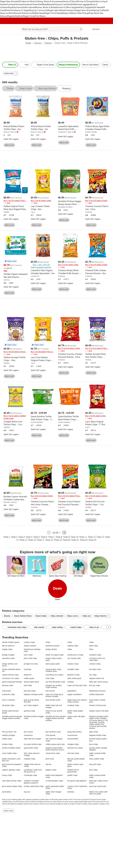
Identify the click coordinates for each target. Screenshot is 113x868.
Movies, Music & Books (46, 7)
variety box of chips (75, 655)
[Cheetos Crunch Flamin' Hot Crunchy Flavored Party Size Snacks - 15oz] (70, 503)
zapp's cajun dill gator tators (76, 717)
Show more (8, 811)
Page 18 (49, 540)
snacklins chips (8, 658)
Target (28, 43)
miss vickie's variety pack (97, 701)
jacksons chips (73, 675)
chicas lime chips (53, 753)
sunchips (28, 669)
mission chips (73, 664)
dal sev (49, 764)
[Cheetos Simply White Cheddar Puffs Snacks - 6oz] (70, 272)
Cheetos (89, 212)
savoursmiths (73, 739)
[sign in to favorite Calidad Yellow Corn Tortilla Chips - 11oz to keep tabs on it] (24, 440)
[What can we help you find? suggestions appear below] (52, 29)
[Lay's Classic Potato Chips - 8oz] (43, 208)
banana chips (8, 685)
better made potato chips (75, 712)
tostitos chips (73, 646)
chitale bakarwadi (96, 694)
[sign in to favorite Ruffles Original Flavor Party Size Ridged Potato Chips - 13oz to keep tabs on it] (24, 225)
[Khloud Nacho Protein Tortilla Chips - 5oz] (43, 128)
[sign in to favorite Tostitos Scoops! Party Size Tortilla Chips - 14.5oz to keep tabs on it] (106, 372)
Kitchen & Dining (84, 1)
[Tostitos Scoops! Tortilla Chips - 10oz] (16, 359)
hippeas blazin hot (97, 678)
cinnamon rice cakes (11, 678)
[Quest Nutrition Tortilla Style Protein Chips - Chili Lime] (43, 418)
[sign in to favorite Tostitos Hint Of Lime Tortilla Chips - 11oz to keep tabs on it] (106, 520)
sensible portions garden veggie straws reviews (12, 717)
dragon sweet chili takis (99, 711)
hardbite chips (73, 669)
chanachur (28, 735)
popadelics (72, 691)
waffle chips (7, 739)
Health (70, 4)
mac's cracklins (9, 700)
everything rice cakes (54, 675)
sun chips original (31, 705)
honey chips (7, 775)
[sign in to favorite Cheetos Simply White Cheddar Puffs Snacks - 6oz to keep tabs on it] (79, 289)
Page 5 (37, 537)
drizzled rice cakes (75, 748)
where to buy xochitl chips (54, 712)
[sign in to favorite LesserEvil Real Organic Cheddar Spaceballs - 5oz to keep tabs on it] (51, 289)
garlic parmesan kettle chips (55, 787)
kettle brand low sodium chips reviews (77, 701)
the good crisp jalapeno (77, 781)
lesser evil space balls (55, 655)
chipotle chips (30, 759)
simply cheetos (30, 646)
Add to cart (9, 145)
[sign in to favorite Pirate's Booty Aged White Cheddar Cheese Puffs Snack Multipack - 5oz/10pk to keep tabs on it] (106, 145)
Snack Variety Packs (23, 616)
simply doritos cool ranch (10, 665)
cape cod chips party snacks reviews (54, 695)
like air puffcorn (8, 646)
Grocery (19, 4)
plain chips (94, 732)
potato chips (72, 775)
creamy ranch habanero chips (77, 787)
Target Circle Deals (53, 13)
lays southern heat (53, 732)
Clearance (71, 10)
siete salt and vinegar (33, 739)
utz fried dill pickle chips (55, 682)
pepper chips (51, 770)
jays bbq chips (30, 691)
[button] (10, 261)
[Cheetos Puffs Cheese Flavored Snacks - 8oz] (97, 272)
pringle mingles (8, 655)
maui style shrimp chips (12, 781)
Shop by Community (38, 10)
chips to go (92, 627)
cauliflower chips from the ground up (33, 771)
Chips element (57, 616)
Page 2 (14, 537)
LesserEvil (62, 132)
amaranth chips (8, 694)
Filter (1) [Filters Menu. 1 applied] (10, 65)
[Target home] (6, 29)
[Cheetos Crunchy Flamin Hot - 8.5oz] (97, 208)
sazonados (7, 792)
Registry (11, 16)
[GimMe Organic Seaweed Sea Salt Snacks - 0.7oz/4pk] (16, 276)
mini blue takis (73, 753)
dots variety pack (74, 678)
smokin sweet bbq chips (34, 786)
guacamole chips (31, 748)
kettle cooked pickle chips (97, 776)
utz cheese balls (74, 658)
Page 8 (59, 537)
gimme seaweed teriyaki (12, 682)
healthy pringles (9, 735)
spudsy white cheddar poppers (98, 749)
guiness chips (29, 711)
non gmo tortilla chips (33, 744)
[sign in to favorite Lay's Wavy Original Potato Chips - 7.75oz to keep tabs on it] (106, 440)
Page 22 (84, 540)
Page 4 (29, 537)
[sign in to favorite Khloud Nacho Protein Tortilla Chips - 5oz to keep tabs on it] (51, 145)
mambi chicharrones (98, 705)
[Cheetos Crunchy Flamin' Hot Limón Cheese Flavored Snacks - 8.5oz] (43, 503)
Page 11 (83, 537)
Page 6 (44, 537)
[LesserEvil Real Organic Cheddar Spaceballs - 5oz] (43, 272)
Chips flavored (101, 616)
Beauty (50, 4)
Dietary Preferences (68, 65)
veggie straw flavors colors (32, 765)
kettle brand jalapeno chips (54, 776)
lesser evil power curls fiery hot (11, 760)
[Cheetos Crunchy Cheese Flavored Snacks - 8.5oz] (70, 356)
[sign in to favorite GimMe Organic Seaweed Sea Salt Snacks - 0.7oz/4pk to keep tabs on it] (24, 293)
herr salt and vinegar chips (54, 740)
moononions (72, 735)
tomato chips (7, 744)
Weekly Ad (66, 13)
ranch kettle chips (9, 753)
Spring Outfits (99, 10)
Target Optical (54, 10)
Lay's (33, 212)
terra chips (94, 744)
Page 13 (100, 537)
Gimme (7, 280)
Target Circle (29, 16)
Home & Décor (70, 1)
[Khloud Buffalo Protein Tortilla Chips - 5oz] (16, 128)
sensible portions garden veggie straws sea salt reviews (56, 718)
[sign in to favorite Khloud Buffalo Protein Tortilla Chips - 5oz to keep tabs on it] (24, 145)
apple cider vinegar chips (53, 793)
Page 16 (32, 540)
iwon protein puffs (53, 700)
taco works (50, 691)
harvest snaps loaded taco (98, 740)
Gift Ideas (97, 7)
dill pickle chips (8, 705)
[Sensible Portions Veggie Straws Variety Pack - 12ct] (70, 203)
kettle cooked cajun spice (75, 765)
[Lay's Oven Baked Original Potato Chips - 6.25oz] (43, 359)
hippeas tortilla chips (98, 735)
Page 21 (75, 540)
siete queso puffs (53, 664)
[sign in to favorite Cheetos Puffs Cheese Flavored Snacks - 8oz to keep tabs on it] (106, 289)
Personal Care (60, 4)
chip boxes (7, 691)
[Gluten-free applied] (10, 73)
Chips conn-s (73, 616)
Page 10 (75, 537)
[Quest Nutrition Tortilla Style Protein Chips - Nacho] (70, 418)
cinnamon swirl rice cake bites (97, 659)
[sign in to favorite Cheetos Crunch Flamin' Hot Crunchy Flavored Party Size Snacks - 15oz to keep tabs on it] (79, 520)
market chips (74, 627)
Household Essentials (32, 4)
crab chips (50, 678)
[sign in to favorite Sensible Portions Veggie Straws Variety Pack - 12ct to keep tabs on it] (79, 220)
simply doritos (51, 649)
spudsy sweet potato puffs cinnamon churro (55, 749)
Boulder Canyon (10, 502)
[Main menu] (15, 29)
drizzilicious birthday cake (32, 650)
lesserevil (28, 675)
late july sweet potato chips (76, 760)
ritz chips (93, 675)
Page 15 (23, 540)
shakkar (71, 682)
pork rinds (50, 759)
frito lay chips (95, 685)
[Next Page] (16, 73)
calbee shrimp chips (10, 675)
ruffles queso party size (55, 744)
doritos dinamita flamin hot (11, 670)
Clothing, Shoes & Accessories (49, 1)
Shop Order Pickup (80, 13)
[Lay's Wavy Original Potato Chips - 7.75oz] (97, 423)
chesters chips (95, 655)
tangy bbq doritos (74, 732)
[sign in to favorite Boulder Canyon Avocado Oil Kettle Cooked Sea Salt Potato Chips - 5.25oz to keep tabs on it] (24, 515)
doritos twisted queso (11, 642)
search (81, 29)
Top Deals (40, 13)
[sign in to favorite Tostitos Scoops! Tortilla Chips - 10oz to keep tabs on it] (24, 376)
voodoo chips (29, 642)
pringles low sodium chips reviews (54, 686)
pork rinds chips (30, 658)
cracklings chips (30, 775)
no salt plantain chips (54, 781)
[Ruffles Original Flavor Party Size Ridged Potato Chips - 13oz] (16, 208)
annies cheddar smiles (11, 748)
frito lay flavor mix (9, 732)
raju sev (27, 792)
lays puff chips (95, 764)
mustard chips (73, 705)
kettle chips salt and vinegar (54, 706)
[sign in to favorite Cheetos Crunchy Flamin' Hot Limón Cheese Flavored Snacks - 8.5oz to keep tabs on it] (51, 520)
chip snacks (37, 627)
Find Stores (40, 16)
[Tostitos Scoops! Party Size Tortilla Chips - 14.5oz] (97, 356)
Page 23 (92, 540)
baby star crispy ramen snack (99, 782)
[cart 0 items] (108, 29)
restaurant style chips (15, 627)
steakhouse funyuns (97, 691)
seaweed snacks (53, 646)
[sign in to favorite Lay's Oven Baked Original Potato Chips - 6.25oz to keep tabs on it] (51, 376)
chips (48, 642)
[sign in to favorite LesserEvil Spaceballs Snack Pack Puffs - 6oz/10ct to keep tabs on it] (79, 142)
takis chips (93, 646)
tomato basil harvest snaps (10, 712)
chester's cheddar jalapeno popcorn (31, 782)
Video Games (29, 7)
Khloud (6, 132)
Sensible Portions (65, 207)
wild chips (28, 685)
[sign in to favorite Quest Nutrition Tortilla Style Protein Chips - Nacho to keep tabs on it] (79, 435)
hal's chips (28, 655)
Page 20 (67, 540)
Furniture (11, 4)
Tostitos (7, 363)
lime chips (93, 770)
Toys (10, 7)
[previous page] (49, 532)
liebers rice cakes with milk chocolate (98, 793)
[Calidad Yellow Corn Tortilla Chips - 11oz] (16, 423)
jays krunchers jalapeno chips (12, 765)
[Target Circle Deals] (44, 65)
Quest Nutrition (37, 422)
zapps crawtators (74, 694)
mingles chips (73, 744)
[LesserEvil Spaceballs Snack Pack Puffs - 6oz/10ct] (70, 128)
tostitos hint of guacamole (73, 771)
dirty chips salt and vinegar (32, 754)
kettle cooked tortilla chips (97, 754)
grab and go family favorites (31, 701)
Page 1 (7, 537)
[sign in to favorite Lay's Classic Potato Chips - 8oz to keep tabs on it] (51, 225)
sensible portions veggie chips (34, 717)
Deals (63, 10)
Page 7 (52, 537)
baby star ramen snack (99, 682)
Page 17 (41, 540)
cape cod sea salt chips (77, 685)
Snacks (48, 43)
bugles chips (7, 649)
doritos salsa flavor (32, 682)
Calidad (7, 427)
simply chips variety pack (54, 659)
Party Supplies (86, 7)
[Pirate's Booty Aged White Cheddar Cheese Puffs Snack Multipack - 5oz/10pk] (97, 128)
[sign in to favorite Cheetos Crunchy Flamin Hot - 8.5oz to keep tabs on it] (106, 225)
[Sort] (25, 65)
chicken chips (95, 664)
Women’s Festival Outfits (24, 13)
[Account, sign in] (95, 29)
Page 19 (58, 540)
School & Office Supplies (68, 7)
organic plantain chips (11, 770)
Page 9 (66, 537)
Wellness (77, 4)
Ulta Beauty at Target (19, 10)
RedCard (19, 16)
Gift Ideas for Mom (26, 1)
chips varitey (55, 627)
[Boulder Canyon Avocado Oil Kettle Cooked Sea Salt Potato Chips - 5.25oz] (16, 498)
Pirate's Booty (91, 132)
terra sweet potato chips (12, 786)
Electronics (18, 7)
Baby (45, 4)
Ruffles (6, 212)
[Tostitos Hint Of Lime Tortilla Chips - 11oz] (97, 503)
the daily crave (95, 669)
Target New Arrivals (9, 1)
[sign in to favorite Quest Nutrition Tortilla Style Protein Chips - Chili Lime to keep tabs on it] (51, 435)
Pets (8, 10)
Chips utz (87, 616)
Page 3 (22, 537)
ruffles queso (29, 678)
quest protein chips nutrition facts (53, 670)
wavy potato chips (97, 759)
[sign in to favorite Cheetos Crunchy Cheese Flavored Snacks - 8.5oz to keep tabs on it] (79, 372)
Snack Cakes (41, 616)
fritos (91, 649)
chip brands (50, 735)
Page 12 (92, 537)
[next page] (64, 532)
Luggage (85, 4)
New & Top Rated (90, 65)
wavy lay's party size (98, 786)
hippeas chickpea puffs (33, 694)
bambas (71, 792)
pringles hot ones (31, 664)
